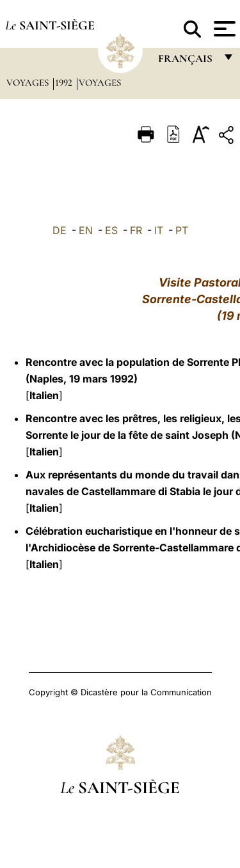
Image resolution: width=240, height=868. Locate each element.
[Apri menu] (223, 29)
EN (86, 230)
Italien (44, 395)
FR (136, 230)
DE (60, 230)
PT (182, 230)
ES (111, 230)
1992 (65, 83)
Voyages (29, 83)
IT (159, 230)
